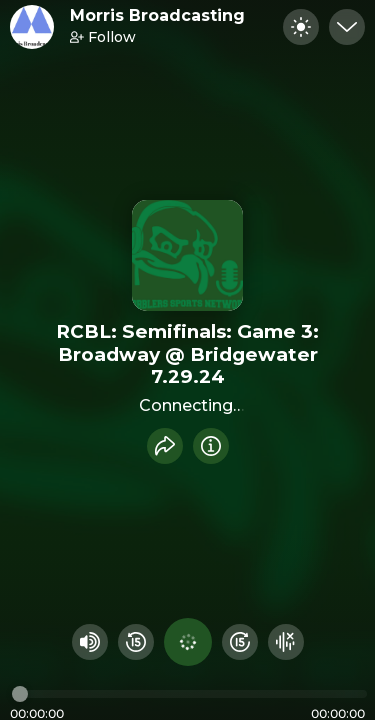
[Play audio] (188, 642)
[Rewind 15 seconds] (136, 642)
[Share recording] (165, 446)
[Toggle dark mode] (301, 27)
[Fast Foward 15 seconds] (240, 642)
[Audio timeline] (189, 694)
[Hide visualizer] (286, 642)
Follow (103, 37)
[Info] (211, 446)
